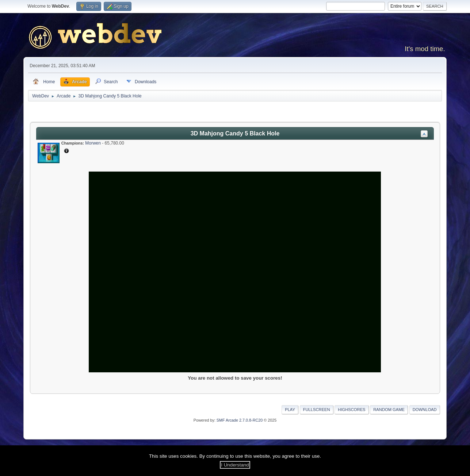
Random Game (389, 410)
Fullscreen (317, 410)
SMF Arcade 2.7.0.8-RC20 (240, 420)
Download (425, 410)
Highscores (351, 410)
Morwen (93, 143)
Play (290, 410)
